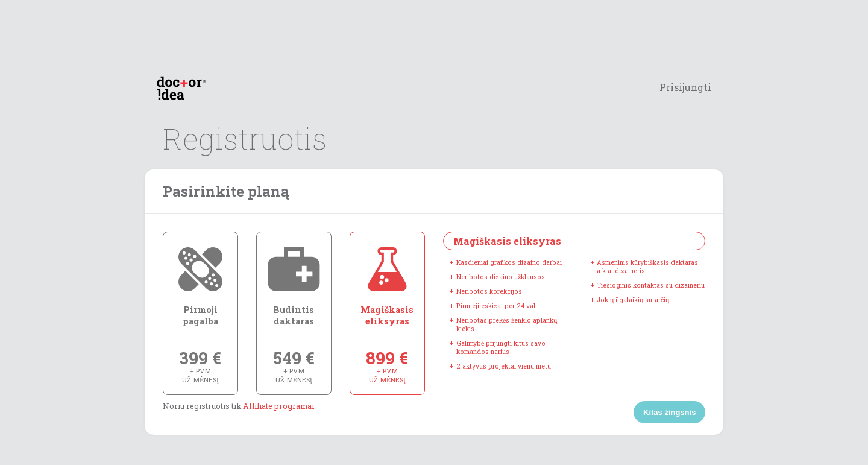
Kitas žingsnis (669, 412)
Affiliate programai (278, 406)
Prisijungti (685, 87)
